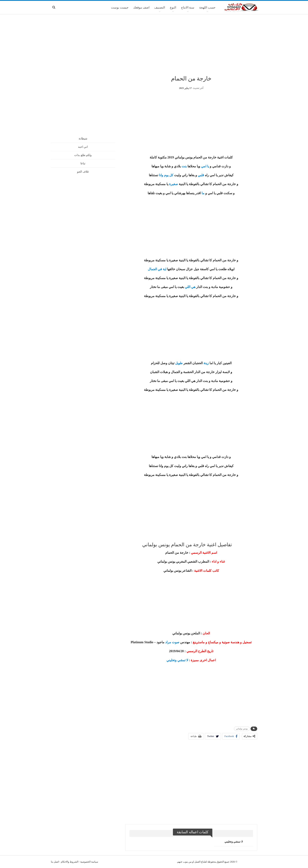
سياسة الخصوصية (89, 862)
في (160, 269)
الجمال (152, 269)
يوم (166, 175)
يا (208, 166)
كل (171, 175)
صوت (176, 642)
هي (193, 287)
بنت (184, 166)
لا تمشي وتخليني (177, 660)
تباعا (83, 163)
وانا (161, 175)
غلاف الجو (83, 172)
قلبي (201, 175)
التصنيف (160, 7)
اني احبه (83, 147)
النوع (173, 7)
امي (204, 166)
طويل (179, 363)
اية (165, 269)
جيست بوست (120, 7)
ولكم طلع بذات (83, 155)
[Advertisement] (154, 44)
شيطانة (83, 139)
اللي (188, 287)
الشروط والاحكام (70, 862)
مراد (168, 642)
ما (203, 193)
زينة (206, 363)
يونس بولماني (242, 729)
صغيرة (174, 184)
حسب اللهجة (207, 7)
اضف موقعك (141, 7)
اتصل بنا (55, 862)
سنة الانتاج (188, 7)
